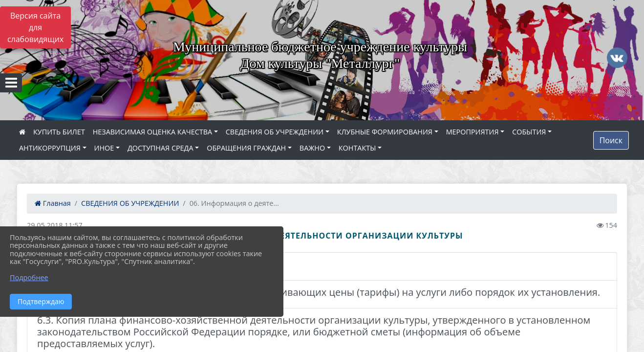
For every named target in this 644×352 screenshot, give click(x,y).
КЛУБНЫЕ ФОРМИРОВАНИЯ (385, 132)
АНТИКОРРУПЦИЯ (50, 148)
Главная (53, 203)
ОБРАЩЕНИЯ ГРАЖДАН (246, 148)
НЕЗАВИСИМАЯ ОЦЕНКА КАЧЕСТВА (152, 132)
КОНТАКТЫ (357, 148)
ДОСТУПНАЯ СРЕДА (161, 148)
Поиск (611, 140)
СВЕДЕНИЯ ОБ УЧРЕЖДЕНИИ (275, 132)
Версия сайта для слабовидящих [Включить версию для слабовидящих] (35, 27)
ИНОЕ (104, 148)
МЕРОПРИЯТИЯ (472, 132)
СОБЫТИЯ (529, 132)
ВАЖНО (312, 148)
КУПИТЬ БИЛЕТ (59, 132)
